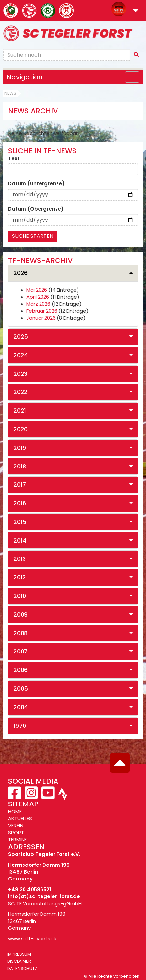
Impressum (19, 954)
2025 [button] (21, 337)
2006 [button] (21, 670)
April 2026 (38, 297)
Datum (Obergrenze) (36, 209)
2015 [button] (20, 522)
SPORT (16, 832)
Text (14, 158)
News (10, 93)
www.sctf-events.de (33, 938)
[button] (136, 11)
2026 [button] (21, 273)
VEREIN (16, 826)
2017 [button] (20, 485)
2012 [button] (20, 577)
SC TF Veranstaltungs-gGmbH (45, 903)
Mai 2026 (37, 290)
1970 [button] (20, 726)
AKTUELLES (20, 818)
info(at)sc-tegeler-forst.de (44, 896)
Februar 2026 (42, 311)
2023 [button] (20, 374)
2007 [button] (21, 651)
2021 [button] (20, 411)
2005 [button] (21, 689)
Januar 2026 (41, 318)
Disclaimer (19, 961)
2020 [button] (21, 429)
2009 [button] (21, 614)
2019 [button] (20, 448)
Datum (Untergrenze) (36, 184)
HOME (15, 812)
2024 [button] (21, 355)
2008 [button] (21, 633)
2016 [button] (20, 503)
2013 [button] (20, 559)
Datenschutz (22, 968)
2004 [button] (21, 707)
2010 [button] (20, 596)
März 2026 (38, 304)
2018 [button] (20, 466)
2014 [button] (20, 540)
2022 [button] (21, 392)
